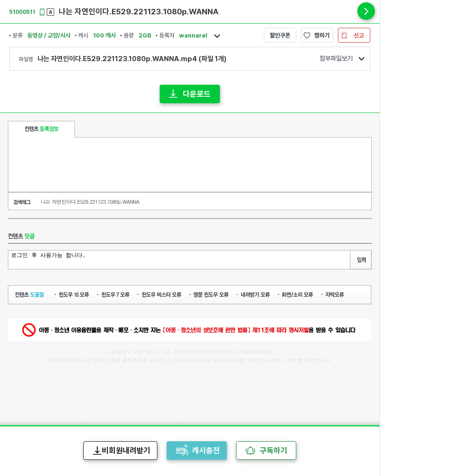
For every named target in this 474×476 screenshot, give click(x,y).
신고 (359, 35)
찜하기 (322, 35)
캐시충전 (206, 451)
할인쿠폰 (280, 35)
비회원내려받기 (126, 451)
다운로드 (197, 94)
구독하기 (274, 451)
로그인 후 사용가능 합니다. (180, 259)
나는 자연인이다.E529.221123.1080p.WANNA (90, 202)
